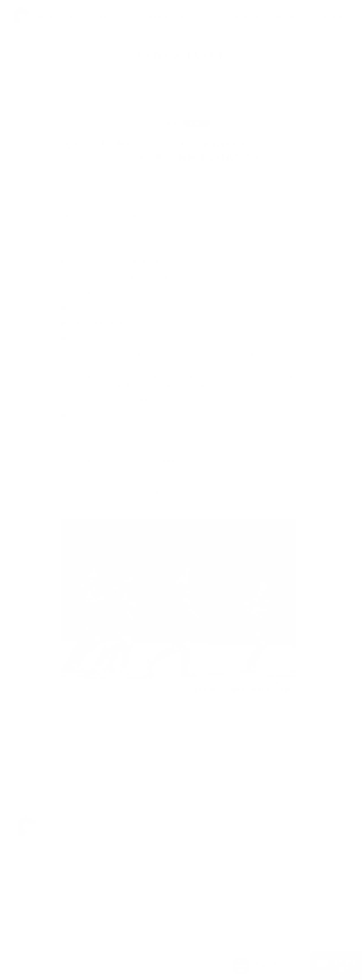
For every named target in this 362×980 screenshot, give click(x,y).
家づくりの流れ (174, 837)
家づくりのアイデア (178, 895)
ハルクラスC (175, 873)
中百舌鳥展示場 (219, 837)
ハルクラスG (175, 857)
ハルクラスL (175, 865)
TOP (146, 821)
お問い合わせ (281, 861)
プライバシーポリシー (326, 829)
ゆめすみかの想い (177, 821)
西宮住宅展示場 (219, 886)
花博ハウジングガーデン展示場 (232, 829)
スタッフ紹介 (281, 845)
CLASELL (173, 881)
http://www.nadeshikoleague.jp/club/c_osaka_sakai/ (119, 507)
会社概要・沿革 (283, 837)
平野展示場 (215, 845)
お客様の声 (280, 829)
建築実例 (169, 903)
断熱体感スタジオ (220, 853)
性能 (165, 829)
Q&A (274, 821)
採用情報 (278, 853)
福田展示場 (215, 821)
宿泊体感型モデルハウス (226, 877)
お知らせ (315, 821)
